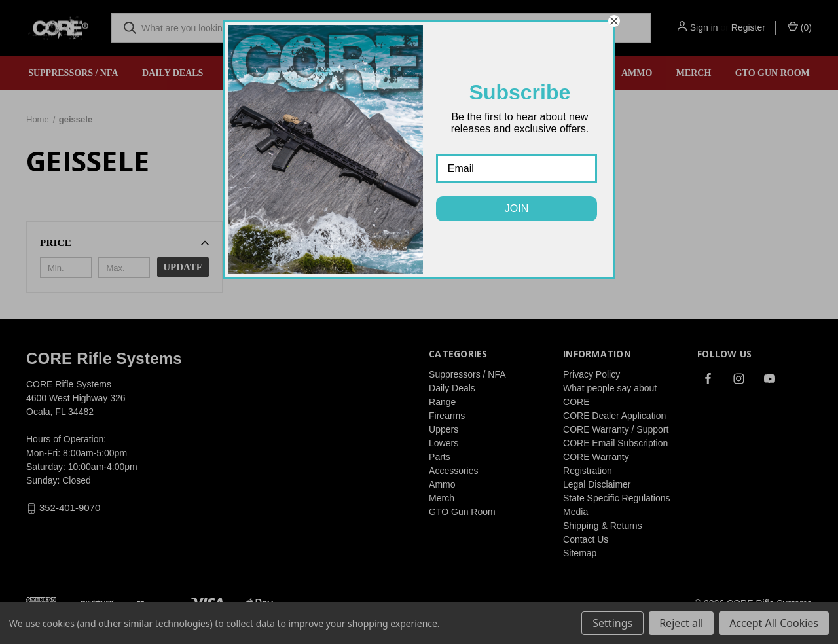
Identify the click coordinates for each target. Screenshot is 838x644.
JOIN (517, 208)
